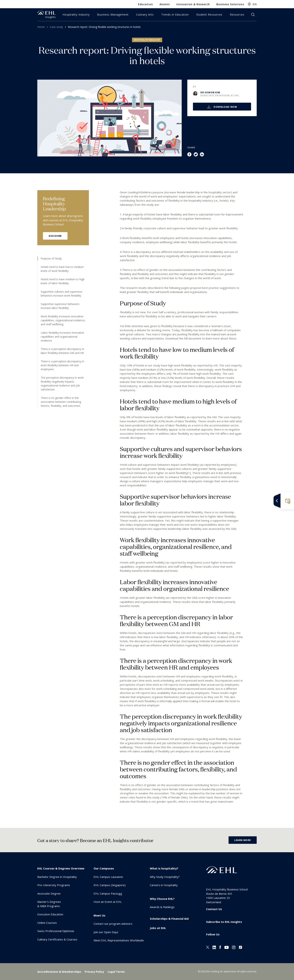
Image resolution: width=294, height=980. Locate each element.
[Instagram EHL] (234, 947)
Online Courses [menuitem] (47, 923)
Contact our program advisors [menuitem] (113, 924)
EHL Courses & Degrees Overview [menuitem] (61, 868)
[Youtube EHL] (226, 947)
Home (41, 27)
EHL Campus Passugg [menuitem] (108, 893)
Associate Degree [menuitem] (49, 893)
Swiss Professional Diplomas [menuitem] (56, 931)
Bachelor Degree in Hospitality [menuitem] (57, 877)
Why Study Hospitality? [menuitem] (165, 877)
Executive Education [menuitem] (50, 914)
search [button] (253, 15)
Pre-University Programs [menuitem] (54, 885)
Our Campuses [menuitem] (104, 868)
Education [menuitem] (145, 4)
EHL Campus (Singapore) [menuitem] (110, 885)
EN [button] (255, 4)
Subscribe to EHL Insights (224, 922)
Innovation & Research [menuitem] (193, 4)
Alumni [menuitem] (165, 4)
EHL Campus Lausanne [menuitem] (108, 877)
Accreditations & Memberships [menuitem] (59, 972)
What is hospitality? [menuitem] (164, 868)
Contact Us (214, 909)
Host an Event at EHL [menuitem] (108, 902)
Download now (225, 107)
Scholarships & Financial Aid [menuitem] (169, 919)
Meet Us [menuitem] (99, 915)
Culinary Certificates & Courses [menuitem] (57, 939)
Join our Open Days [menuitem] (106, 932)
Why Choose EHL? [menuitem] (162, 899)
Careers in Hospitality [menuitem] (164, 885)
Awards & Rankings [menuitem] (162, 907)
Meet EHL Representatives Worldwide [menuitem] (119, 940)
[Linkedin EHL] (214, 947)
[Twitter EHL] (208, 947)
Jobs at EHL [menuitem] (158, 928)
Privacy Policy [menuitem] (94, 972)
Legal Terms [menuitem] (116, 972)
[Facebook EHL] (220, 947)
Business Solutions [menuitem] (230, 4)
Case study (56, 27)
